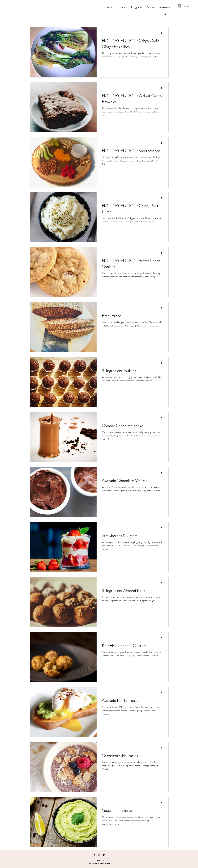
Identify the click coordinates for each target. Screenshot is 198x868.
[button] (165, 14)
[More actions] (163, 33)
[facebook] (95, 855)
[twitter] (104, 855)
